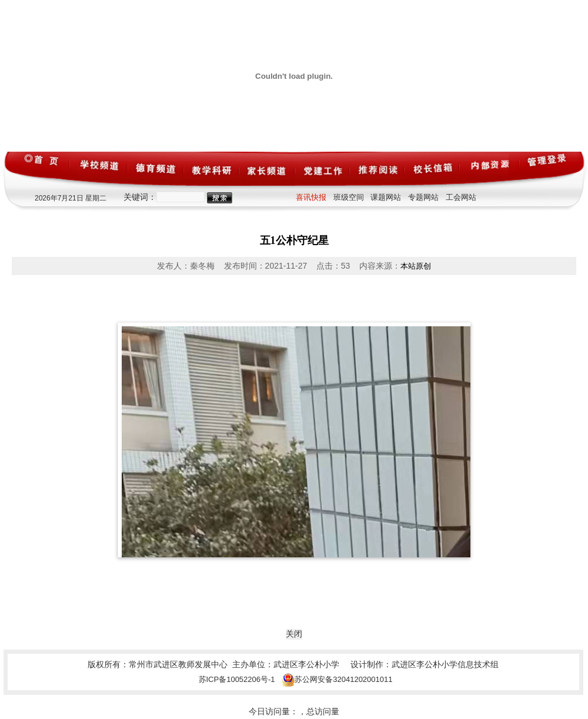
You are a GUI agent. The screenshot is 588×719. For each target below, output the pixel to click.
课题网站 (386, 197)
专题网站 (423, 197)
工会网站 (461, 197)
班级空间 (349, 197)
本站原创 (416, 266)
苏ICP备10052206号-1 (237, 679)
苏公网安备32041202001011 (337, 679)
